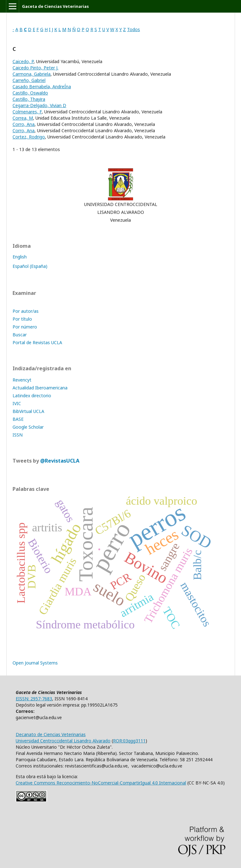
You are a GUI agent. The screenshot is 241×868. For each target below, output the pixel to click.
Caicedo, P (23, 61)
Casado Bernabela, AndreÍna (42, 87)
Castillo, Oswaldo (30, 93)
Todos (134, 29)
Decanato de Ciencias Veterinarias (51, 734)
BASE (18, 419)
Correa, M (23, 118)
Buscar (20, 335)
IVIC (17, 403)
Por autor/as (26, 311)
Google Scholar (28, 427)
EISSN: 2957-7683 (34, 699)
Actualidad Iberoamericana (40, 388)
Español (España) (30, 266)
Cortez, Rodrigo (29, 137)
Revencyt (22, 380)
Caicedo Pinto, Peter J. (35, 68)
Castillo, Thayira (29, 99)
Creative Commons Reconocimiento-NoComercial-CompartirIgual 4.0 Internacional (101, 783)
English (20, 257)
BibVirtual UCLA (28, 411)
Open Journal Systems (35, 663)
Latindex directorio (32, 396)
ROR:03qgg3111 (129, 741)
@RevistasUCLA (60, 461)
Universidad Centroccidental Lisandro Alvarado (63, 741)
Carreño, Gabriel (29, 80)
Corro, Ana (24, 124)
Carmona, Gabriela (32, 74)
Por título (22, 319)
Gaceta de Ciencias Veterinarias (55, 6)
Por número (25, 327)
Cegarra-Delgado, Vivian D (39, 105)
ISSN (18, 435)
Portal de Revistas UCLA (37, 342)
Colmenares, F (27, 112)
